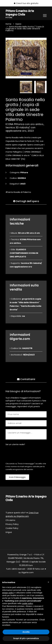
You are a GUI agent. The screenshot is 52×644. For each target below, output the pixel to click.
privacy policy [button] (8, 593)
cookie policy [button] (27, 603)
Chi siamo (10, 520)
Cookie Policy (12, 528)
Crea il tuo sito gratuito (26, 3)
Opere (18, 24)
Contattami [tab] (26, 379)
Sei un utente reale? (15, 445)
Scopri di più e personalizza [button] (26, 638)
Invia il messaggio (17, 477)
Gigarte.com (27, 572)
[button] (48, 582)
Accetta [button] (26, 632)
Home (8, 24)
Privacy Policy (12, 524)
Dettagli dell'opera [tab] (26, 201)
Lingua (9, 532)
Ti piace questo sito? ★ (22, 514)
